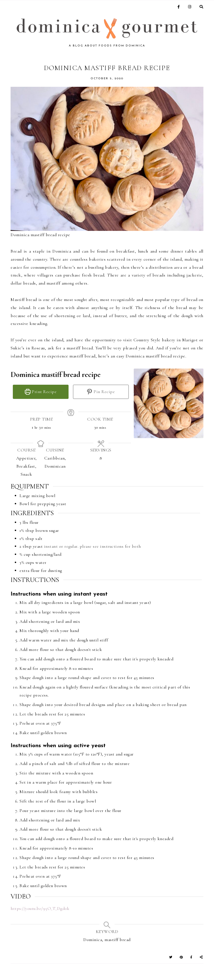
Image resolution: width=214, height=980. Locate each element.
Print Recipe (41, 392)
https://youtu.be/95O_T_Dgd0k (40, 909)
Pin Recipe (101, 392)
